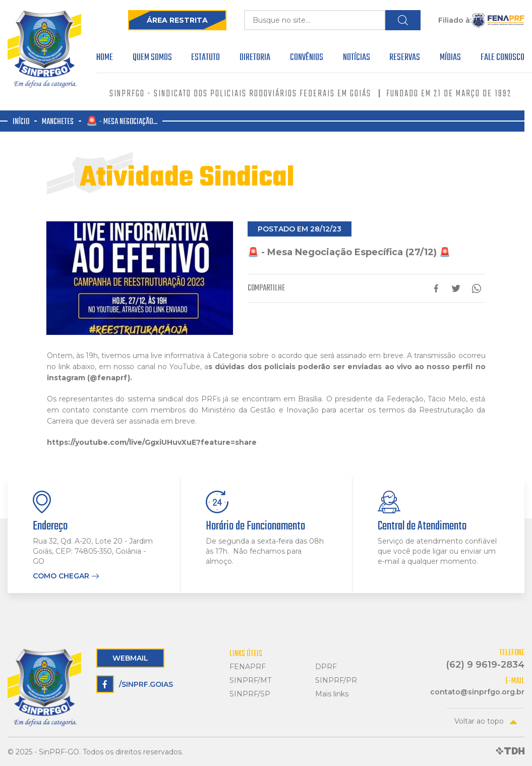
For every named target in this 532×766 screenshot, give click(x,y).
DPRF (326, 667)
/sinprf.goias (135, 684)
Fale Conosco (503, 59)
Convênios (307, 59)
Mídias (450, 59)
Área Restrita (177, 20)
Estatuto (205, 59)
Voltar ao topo (479, 721)
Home (105, 59)
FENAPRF (248, 667)
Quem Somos (152, 59)
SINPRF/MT (250, 681)
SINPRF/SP (250, 694)
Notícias (357, 59)
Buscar (403, 20)
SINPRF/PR (336, 681)
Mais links (332, 694)
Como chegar (61, 576)
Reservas (405, 59)
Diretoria (255, 59)
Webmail (130, 658)
